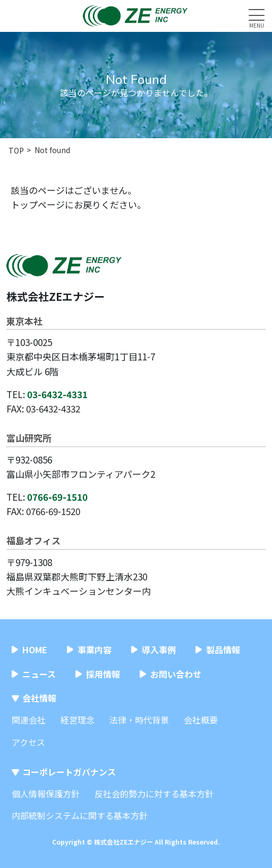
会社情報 (39, 698)
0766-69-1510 (57, 497)
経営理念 (78, 720)
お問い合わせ (176, 674)
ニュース (39, 674)
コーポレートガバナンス (69, 772)
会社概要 (201, 720)
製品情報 (223, 650)
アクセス (28, 742)
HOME (35, 650)
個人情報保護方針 (46, 794)
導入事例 (159, 650)
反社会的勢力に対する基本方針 (154, 794)
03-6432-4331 (57, 394)
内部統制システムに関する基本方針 (80, 815)
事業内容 (95, 650)
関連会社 (29, 720)
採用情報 (103, 674)
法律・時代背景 (139, 720)
